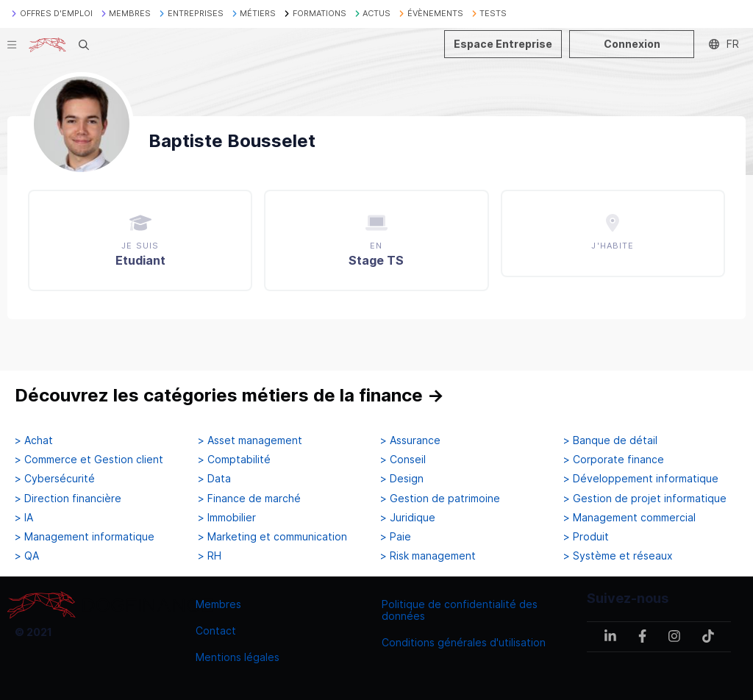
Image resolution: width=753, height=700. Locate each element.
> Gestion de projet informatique (645, 499)
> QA (27, 556)
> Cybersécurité (55, 479)
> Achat (34, 440)
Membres (218, 604)
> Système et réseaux (618, 556)
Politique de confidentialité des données (460, 610)
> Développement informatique (641, 479)
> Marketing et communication (272, 537)
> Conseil (403, 460)
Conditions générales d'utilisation (464, 642)
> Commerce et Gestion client (89, 460)
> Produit (586, 537)
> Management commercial (629, 518)
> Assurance (410, 440)
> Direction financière (68, 499)
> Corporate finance (614, 460)
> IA (24, 518)
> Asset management (250, 440)
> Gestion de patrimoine (440, 499)
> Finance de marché (249, 499)
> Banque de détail (610, 440)
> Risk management (428, 556)
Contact (216, 631)
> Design (402, 479)
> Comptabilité (234, 460)
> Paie (396, 537)
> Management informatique (85, 537)
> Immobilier (227, 518)
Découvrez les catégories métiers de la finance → (229, 395)
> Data (214, 479)
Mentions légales (238, 657)
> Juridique (408, 518)
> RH (210, 556)
